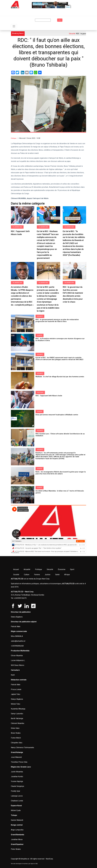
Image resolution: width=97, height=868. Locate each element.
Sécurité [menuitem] (50, 569)
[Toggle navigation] (14, 26)
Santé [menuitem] (57, 575)
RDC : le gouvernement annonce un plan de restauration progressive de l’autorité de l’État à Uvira (57, 320)
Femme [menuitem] (37, 575)
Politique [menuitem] (39, 569)
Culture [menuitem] (27, 575)
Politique (14, 138)
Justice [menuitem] (48, 575)
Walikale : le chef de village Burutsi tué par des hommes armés (60, 377)
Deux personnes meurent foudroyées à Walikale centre (57, 415)
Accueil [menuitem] (16, 569)
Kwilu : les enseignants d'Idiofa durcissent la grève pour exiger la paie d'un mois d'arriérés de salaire (61, 473)
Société (40, 335)
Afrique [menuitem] (67, 575)
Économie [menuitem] (62, 569)
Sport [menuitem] (72, 569)
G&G (36, 864)
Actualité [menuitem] (27, 569)
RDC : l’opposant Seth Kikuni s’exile (49, 396)
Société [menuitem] (16, 575)
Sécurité (40, 316)
